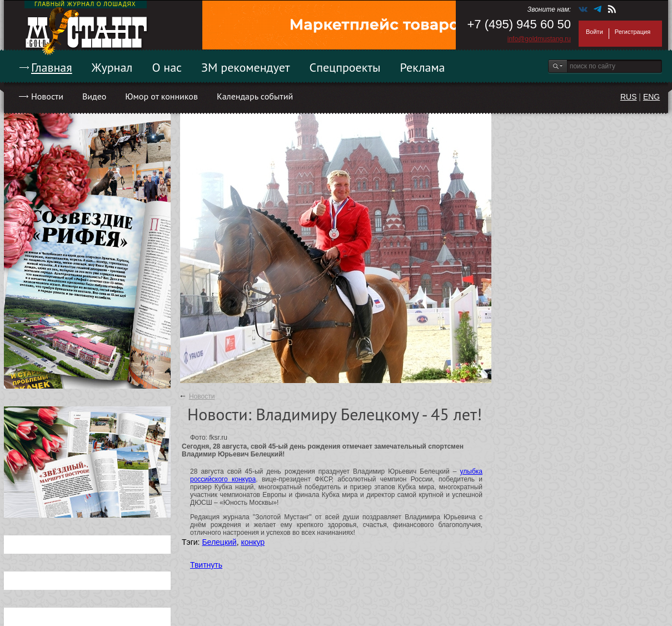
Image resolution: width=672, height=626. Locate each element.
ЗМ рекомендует (246, 67)
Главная (52, 67)
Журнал (112, 67)
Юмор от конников (161, 96)
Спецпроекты (345, 67)
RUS (629, 97)
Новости (47, 96)
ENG (651, 97)
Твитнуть (206, 565)
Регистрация (633, 32)
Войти (594, 32)
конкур (253, 542)
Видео (94, 96)
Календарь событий (255, 96)
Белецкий (219, 542)
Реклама (423, 67)
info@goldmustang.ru (539, 39)
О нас (167, 67)
